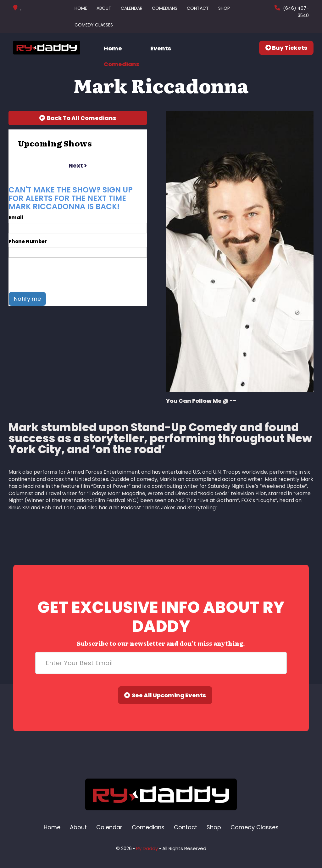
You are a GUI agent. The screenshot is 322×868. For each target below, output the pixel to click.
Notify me (27, 299)
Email (16, 217)
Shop (224, 8)
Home (81, 8)
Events (161, 48)
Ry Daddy (147, 848)
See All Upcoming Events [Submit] (165, 695)
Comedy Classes (94, 25)
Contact (198, 8)
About (104, 8)
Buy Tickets (286, 48)
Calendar (132, 8)
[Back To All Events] (78, 118)
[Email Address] (161, 663)
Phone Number (28, 241)
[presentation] (56, 275)
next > (78, 166)
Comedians (165, 8)
